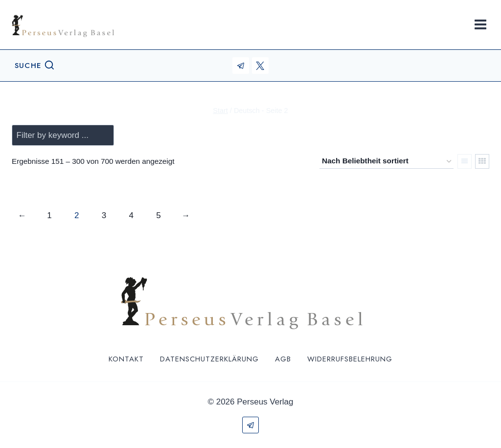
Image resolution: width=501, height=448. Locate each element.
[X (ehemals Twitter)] (260, 66)
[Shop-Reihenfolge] (387, 161)
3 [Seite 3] (104, 215)
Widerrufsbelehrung (350, 359)
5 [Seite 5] (158, 215)
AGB (283, 359)
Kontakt (126, 359)
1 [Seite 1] (49, 215)
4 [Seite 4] (131, 215)
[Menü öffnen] (480, 24)
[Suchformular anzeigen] (35, 66)
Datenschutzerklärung (209, 359)
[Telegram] (241, 66)
